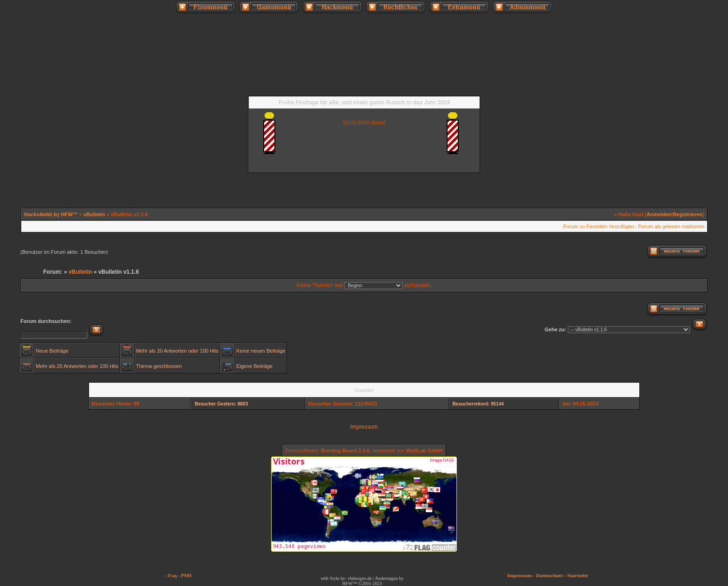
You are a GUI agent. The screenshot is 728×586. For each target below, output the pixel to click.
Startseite (578, 575)
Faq (172, 575)
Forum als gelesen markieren (671, 226)
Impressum (364, 427)
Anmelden (659, 214)
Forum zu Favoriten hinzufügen (598, 226)
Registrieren (688, 214)
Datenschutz (550, 575)
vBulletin (94, 214)
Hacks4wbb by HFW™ (52, 214)
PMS (186, 575)
